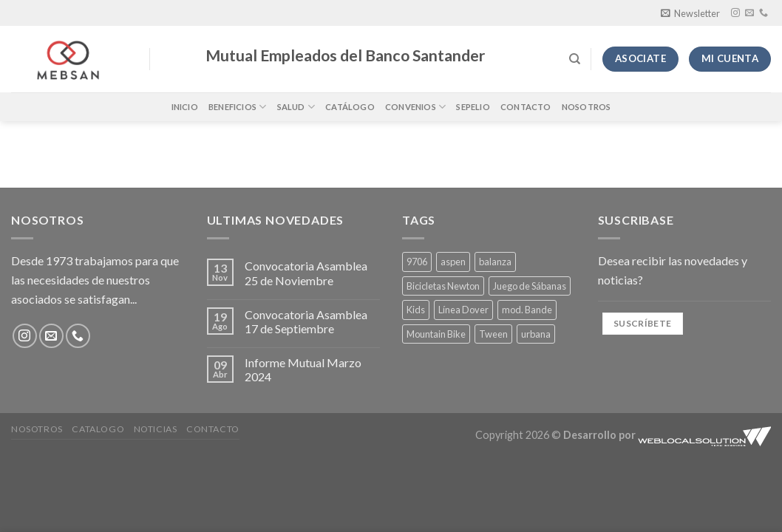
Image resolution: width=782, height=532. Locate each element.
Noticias (156, 429)
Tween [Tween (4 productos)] (493, 334)
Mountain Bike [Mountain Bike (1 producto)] (436, 334)
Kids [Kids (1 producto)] (416, 310)
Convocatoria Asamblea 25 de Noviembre (306, 273)
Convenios (415, 107)
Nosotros (586, 107)
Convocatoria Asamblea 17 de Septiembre (306, 321)
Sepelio (473, 107)
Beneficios (238, 107)
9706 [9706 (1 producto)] (417, 262)
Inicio (185, 107)
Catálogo (350, 107)
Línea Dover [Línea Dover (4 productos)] (463, 310)
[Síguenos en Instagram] (735, 13)
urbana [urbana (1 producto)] (536, 334)
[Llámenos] (764, 13)
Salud (296, 107)
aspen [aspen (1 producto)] (453, 262)
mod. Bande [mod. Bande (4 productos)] (527, 310)
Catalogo (98, 429)
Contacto (526, 107)
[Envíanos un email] (749, 13)
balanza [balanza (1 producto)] (495, 262)
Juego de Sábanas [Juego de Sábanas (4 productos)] (530, 286)
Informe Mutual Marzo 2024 (303, 369)
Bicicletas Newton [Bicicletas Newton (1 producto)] (443, 286)
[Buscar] (575, 59)
